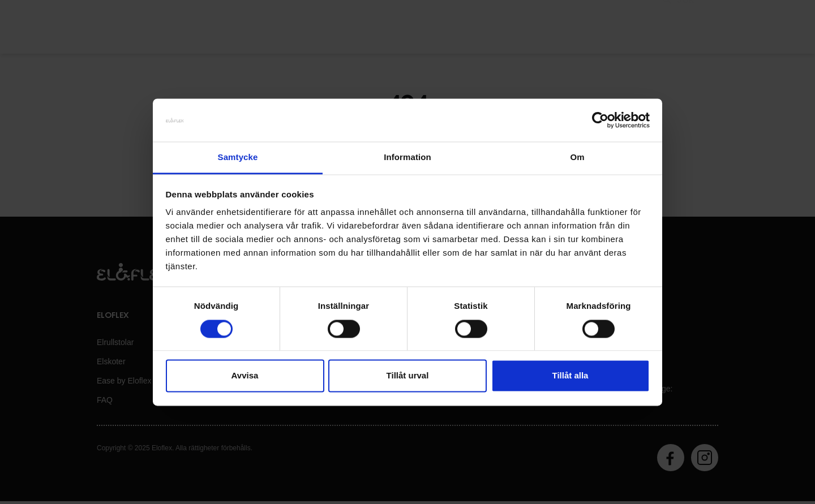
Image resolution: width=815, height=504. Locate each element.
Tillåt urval (408, 376)
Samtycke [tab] (238, 158)
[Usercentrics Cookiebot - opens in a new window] (600, 120)
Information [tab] (407, 158)
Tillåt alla (570, 376)
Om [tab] (577, 158)
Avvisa (245, 376)
